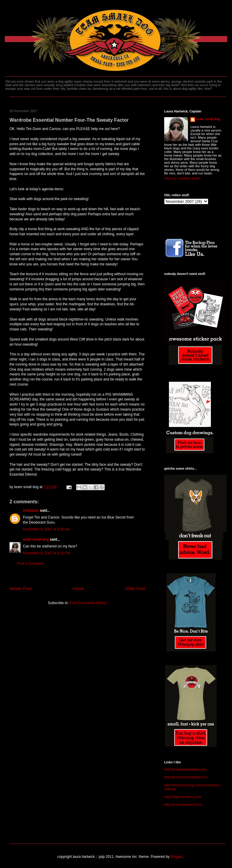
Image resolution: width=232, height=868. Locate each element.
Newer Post (21, 589)
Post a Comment (30, 564)
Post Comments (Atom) (88, 603)
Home (78, 589)
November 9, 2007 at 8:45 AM (46, 529)
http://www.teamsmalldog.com (186, 777)
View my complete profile (182, 178)
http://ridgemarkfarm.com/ (183, 797)
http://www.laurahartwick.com (185, 769)
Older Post (135, 589)
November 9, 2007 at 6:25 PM (46, 553)
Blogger (177, 857)
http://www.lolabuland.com (183, 804)
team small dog (36, 539)
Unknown (31, 510)
